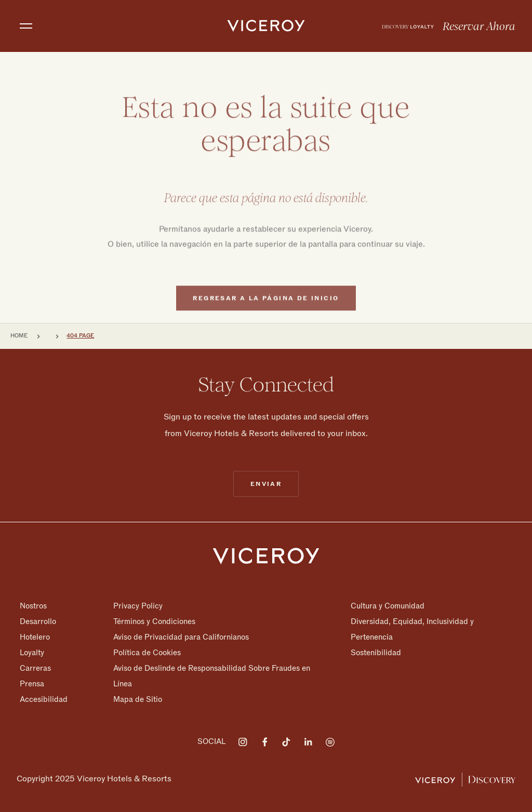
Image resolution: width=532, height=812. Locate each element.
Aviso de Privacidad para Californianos (181, 637)
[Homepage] (266, 556)
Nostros (33, 606)
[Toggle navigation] (26, 26)
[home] (266, 26)
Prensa (32, 684)
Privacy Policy (138, 606)
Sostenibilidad (376, 652)
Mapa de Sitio (138, 699)
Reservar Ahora (479, 26)
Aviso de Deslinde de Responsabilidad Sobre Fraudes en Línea (212, 676)
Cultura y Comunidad (388, 606)
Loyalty (32, 653)
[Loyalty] (408, 26)
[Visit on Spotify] (330, 742)
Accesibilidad (44, 699)
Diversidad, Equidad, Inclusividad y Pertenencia (412, 629)
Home (19, 336)
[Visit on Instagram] (243, 742)
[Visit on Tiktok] (286, 742)
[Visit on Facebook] (264, 742)
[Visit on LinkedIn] (308, 742)
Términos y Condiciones (154, 621)
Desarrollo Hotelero (38, 629)
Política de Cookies (147, 653)
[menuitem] (408, 26)
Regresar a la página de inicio (266, 310)
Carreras (35, 668)
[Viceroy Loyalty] (465, 779)
